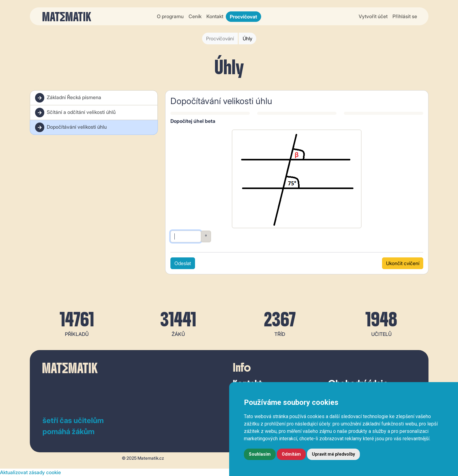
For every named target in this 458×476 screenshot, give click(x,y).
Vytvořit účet (373, 16)
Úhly (247, 38)
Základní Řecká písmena (68, 98)
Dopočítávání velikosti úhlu (71, 127)
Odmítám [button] (291, 454)
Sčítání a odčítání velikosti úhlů (75, 113)
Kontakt (215, 16)
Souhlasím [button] (260, 454)
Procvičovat (243, 17)
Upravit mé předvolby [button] (333, 454)
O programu (170, 16)
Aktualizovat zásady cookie (30, 472)
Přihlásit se (405, 16)
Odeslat (183, 263)
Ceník (195, 16)
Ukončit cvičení (403, 263)
